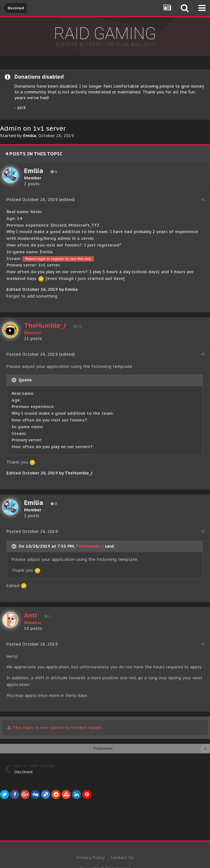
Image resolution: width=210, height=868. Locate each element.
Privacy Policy (91, 858)
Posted (32, 200)
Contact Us (122, 858)
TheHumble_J (89, 546)
